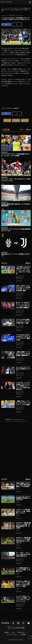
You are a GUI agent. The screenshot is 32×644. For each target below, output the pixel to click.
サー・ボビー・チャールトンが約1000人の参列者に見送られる (23, 554)
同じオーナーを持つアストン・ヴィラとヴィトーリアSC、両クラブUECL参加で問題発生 (23, 305)
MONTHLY (28, 129)
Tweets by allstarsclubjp (9, 423)
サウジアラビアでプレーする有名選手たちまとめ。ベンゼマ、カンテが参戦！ (16, 155)
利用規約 (6, 632)
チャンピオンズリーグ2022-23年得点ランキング (23, 369)
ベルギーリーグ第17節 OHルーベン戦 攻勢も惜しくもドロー (23, 511)
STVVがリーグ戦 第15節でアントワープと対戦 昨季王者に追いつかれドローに (24, 540)
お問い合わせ (21, 632)
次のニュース (25, 121)
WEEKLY (21, 129)
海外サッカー (20, 278)
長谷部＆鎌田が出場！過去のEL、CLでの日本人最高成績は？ (16, 205)
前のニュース (7, 121)
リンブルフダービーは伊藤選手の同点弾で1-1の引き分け (23, 498)
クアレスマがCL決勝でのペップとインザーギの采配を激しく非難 (23, 321)
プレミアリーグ (20, 558)
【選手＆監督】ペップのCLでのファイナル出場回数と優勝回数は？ (23, 353)
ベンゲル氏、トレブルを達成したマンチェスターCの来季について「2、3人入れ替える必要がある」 (23, 386)
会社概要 (23, 635)
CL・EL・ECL (20, 276)
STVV (18, 489)
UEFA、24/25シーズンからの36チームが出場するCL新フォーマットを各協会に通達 (23, 288)
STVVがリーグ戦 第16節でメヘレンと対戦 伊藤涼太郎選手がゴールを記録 (23, 525)
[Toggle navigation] (30, 2)
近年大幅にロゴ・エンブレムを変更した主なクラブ (16, 255)
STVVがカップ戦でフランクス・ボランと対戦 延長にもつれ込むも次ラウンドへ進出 (24, 584)
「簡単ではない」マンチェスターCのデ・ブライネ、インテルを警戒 (23, 403)
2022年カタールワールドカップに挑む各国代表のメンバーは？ (16, 230)
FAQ (13, 632)
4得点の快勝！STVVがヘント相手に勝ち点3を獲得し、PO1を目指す (23, 485)
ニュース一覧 (16, 121)
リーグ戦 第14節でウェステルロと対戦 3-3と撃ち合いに (23, 570)
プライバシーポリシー (12, 635)
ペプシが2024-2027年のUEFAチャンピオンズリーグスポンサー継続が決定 (23, 337)
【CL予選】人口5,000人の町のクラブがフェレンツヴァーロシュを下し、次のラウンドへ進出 (23, 270)
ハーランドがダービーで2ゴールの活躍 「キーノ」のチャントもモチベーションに (23, 599)
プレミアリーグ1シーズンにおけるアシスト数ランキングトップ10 (16, 180)
